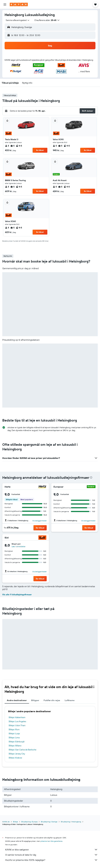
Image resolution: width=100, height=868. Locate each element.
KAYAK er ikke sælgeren (51, 850)
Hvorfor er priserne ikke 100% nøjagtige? (51, 860)
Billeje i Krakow (15, 758)
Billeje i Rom (14, 729)
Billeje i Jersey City (17, 754)
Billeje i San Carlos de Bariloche (23, 750)
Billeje (15, 822)
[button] (5, 4)
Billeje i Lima (14, 738)
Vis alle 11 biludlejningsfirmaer (17, 595)
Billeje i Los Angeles (17, 721)
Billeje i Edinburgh (17, 742)
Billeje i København (17, 717)
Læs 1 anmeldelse (19, 546)
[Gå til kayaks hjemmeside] (19, 4)
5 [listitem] (7, 146)
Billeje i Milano (15, 746)
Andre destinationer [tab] (17, 700)
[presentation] (91, 477)
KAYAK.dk (6, 822)
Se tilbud (40, 150)
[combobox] (18, 20)
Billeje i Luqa (14, 733)
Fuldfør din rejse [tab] (52, 700)
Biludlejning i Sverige (49, 822)
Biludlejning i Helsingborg (71, 822)
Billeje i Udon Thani (17, 725)
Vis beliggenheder (39, 521)
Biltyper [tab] (35, 700)
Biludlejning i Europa (29, 822)
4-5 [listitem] (19, 146)
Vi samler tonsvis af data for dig (51, 855)
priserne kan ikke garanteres (51, 841)
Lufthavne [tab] (70, 700)
